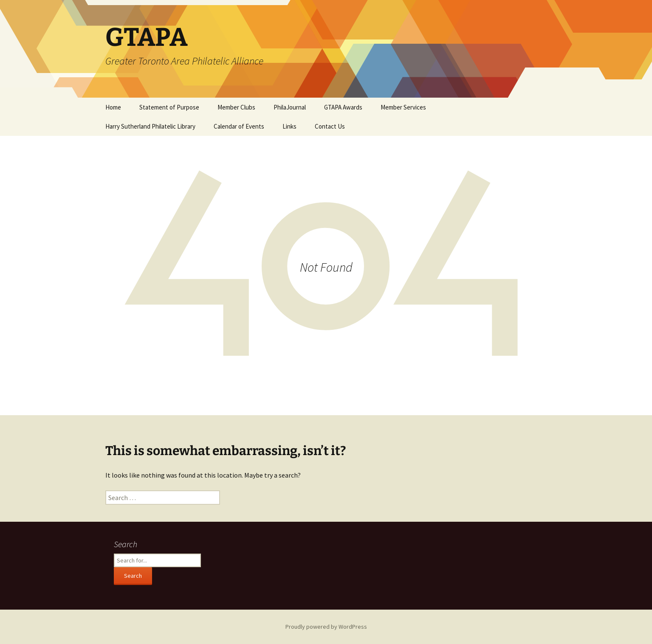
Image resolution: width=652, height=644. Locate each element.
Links (289, 126)
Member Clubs (236, 107)
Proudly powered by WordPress (326, 627)
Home (113, 107)
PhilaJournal (290, 107)
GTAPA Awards (343, 107)
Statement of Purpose (169, 107)
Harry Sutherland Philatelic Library (150, 126)
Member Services (403, 107)
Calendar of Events (239, 126)
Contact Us (330, 126)
